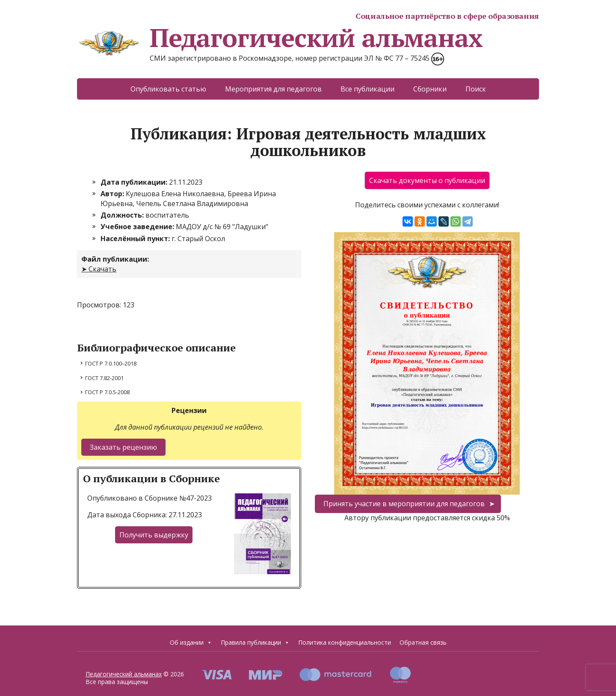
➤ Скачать (99, 269)
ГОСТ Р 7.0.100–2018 (111, 363)
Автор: (113, 194)
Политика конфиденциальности (345, 642)
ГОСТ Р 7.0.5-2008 (107, 392)
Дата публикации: (135, 182)
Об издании (191, 642)
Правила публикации (255, 642)
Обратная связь (423, 642)
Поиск (476, 89)
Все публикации (367, 89)
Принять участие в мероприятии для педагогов (404, 504)
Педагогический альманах (280, 38)
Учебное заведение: (138, 227)
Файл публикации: (115, 259)
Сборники (430, 89)
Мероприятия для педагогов (273, 89)
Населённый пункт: (136, 239)
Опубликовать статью (168, 89)
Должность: (123, 215)
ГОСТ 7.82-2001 (104, 378)
